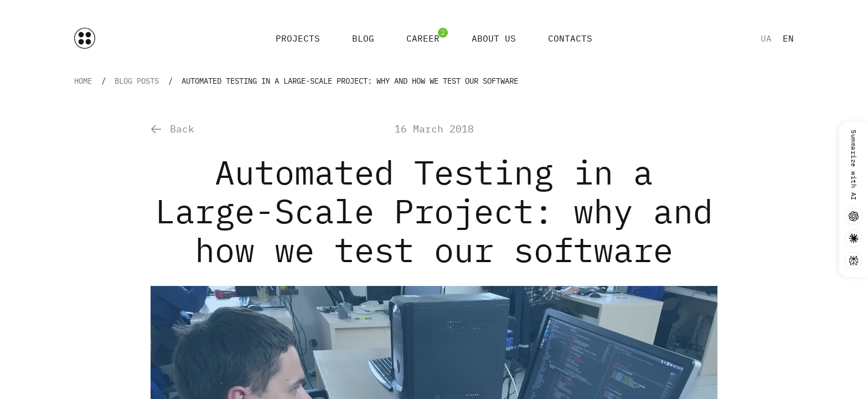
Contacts (570, 38)
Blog (363, 38)
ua (766, 38)
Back (172, 129)
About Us (494, 38)
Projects (298, 38)
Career (423, 38)
